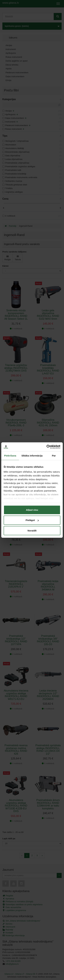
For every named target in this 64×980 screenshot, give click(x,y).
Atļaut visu (32, 510)
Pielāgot (32, 520)
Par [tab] (54, 455)
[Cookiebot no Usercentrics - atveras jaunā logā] (46, 447)
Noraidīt (32, 530)
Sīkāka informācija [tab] (32, 455)
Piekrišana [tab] (10, 455)
